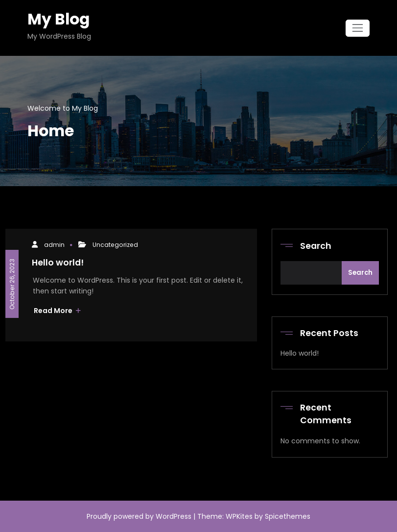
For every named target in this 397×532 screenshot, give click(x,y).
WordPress (174, 516)
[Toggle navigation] (358, 28)
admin (54, 245)
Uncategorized (115, 245)
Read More (57, 311)
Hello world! (58, 263)
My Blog (58, 19)
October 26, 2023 (12, 284)
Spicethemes (288, 516)
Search (316, 246)
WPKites (240, 516)
